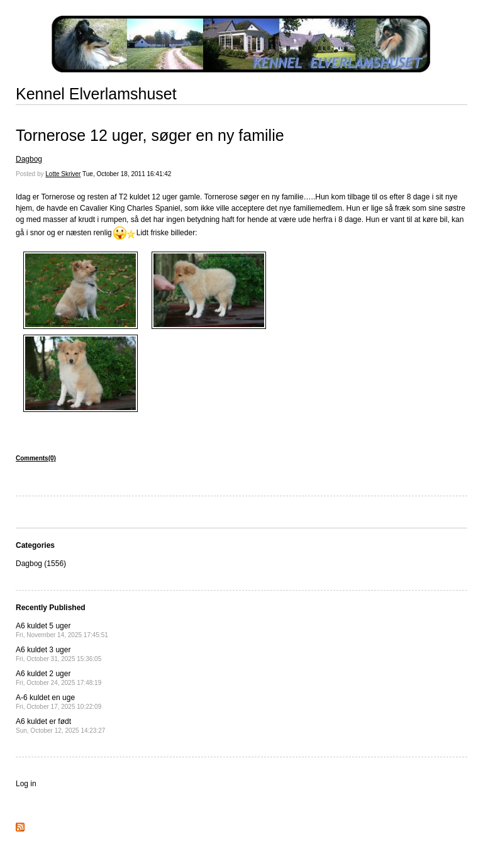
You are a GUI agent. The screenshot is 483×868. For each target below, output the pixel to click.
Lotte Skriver (63, 174)
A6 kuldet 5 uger (62, 630)
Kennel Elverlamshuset (96, 94)
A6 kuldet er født (60, 726)
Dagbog (29, 159)
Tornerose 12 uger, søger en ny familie (150, 135)
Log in (26, 784)
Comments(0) (36, 458)
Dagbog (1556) (41, 564)
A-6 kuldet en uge (58, 702)
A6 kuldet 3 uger (58, 654)
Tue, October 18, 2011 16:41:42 (127, 174)
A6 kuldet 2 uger (58, 678)
